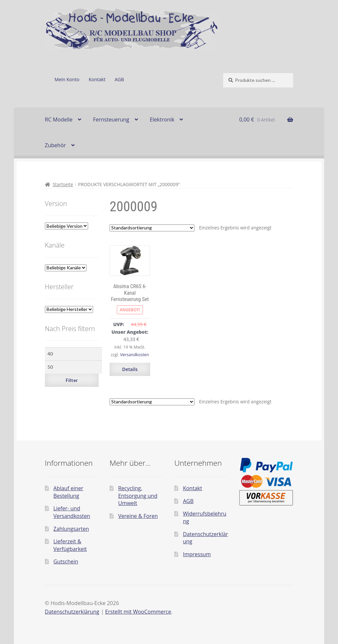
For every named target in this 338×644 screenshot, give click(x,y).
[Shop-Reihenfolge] (152, 228)
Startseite (63, 184)
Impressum (197, 554)
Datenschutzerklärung (72, 612)
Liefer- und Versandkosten (72, 512)
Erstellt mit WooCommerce (138, 612)
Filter (72, 380)
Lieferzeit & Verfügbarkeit (70, 545)
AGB (119, 79)
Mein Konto (67, 79)
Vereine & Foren (138, 516)
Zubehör (55, 145)
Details (130, 369)
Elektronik (162, 119)
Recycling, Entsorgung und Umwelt (138, 496)
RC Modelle (59, 119)
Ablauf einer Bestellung (68, 492)
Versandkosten (135, 355)
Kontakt (97, 79)
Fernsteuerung (111, 119)
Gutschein (66, 561)
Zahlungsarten (71, 529)
